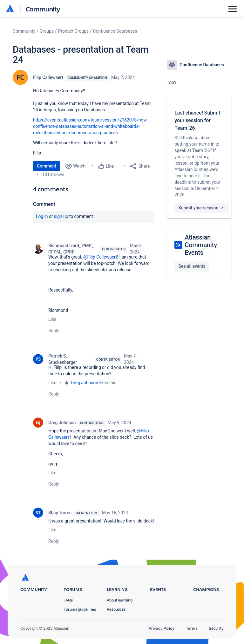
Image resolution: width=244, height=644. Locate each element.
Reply (54, 331)
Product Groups (73, 31)
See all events (192, 266)
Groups (47, 31)
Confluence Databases (115, 31)
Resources (116, 609)
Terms (192, 628)
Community (43, 9)
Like (52, 319)
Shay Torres (60, 513)
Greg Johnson (85, 383)
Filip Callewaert (48, 77)
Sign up (61, 216)
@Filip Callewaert (100, 257)
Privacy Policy (162, 628)
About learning (120, 600)
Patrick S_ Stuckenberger (63, 359)
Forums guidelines (80, 609)
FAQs (68, 600)
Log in (42, 216)
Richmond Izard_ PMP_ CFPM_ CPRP (71, 249)
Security (216, 628)
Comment (47, 166)
